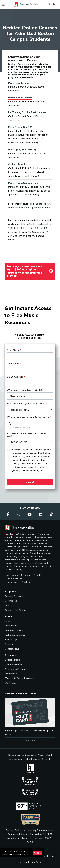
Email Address (15, 377)
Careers (9, 644)
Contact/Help (12, 649)
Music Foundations (19, 83)
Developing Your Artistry (22, 150)
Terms (22, 862)
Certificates (11, 601)
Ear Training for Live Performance (27, 112)
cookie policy (22, 854)
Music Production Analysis (23, 183)
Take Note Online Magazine (19, 678)
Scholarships (11, 640)
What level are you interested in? (26, 404)
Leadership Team (14, 630)
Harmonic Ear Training (20, 98)
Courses (9, 606)
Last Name (13, 364)
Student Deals (13, 660)
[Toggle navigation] (3, 5)
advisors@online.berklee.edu (34, 224)
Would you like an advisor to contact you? (28, 435)
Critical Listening (18, 164)
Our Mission (11, 626)
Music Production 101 (20, 127)
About (8, 621)
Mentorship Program (16, 669)
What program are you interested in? (28, 417)
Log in (21, 338)
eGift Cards (11, 683)
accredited (25, 755)
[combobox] (30, 423)
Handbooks (11, 674)
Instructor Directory (15, 635)
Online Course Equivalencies (30, 208)
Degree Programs (14, 596)
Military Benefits (14, 664)
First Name (13, 350)
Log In (56, 4)
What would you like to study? (25, 390)
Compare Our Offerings (17, 610)
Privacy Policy (35, 862)
